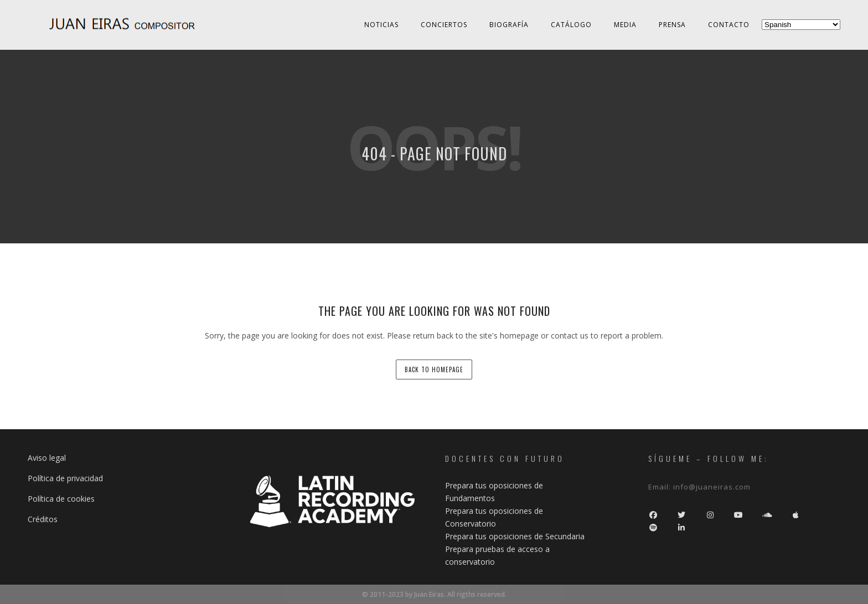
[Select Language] (801, 25)
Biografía (509, 25)
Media (625, 25)
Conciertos (444, 25)
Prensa (672, 25)
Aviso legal (47, 458)
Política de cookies (61, 499)
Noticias (381, 25)
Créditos (43, 519)
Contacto (729, 25)
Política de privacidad (65, 478)
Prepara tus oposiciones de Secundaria (515, 536)
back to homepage (434, 369)
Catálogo (571, 25)
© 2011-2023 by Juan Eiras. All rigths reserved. (434, 594)
